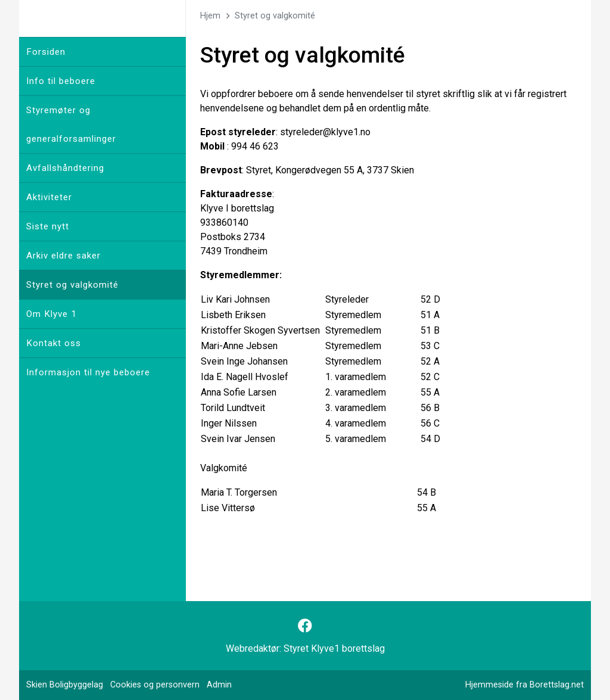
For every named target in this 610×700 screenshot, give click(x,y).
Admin (219, 685)
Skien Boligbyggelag (65, 685)
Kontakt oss (54, 343)
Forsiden (46, 52)
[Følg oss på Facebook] (305, 626)
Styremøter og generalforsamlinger (71, 125)
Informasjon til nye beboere (88, 372)
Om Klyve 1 (52, 314)
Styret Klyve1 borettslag (334, 648)
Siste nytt (48, 226)
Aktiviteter (49, 197)
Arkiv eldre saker (63, 256)
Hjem (210, 16)
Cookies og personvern (155, 685)
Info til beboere (61, 81)
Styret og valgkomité (72, 285)
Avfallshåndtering (65, 168)
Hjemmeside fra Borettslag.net (525, 685)
